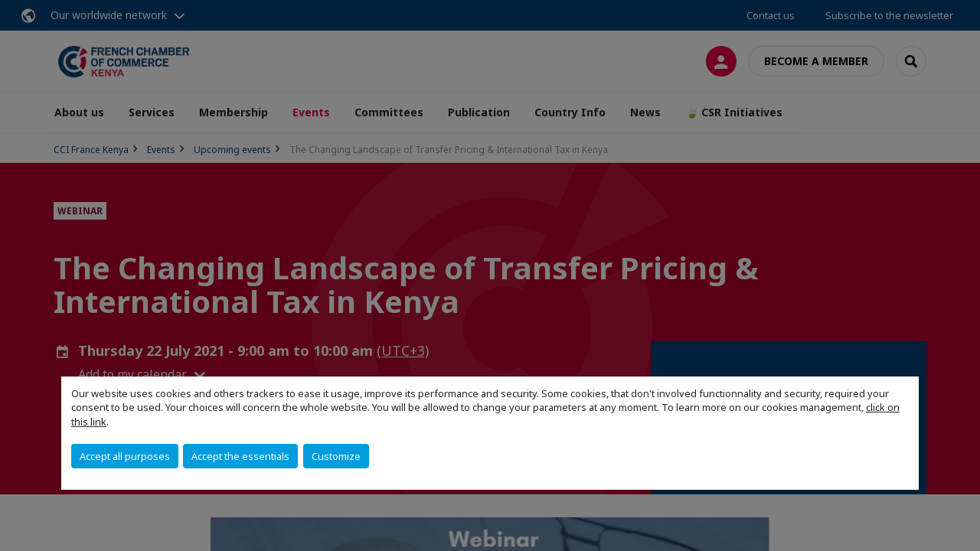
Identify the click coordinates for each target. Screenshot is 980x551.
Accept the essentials (240, 456)
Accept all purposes (125, 456)
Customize (336, 456)
